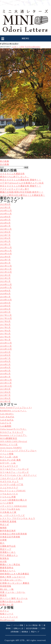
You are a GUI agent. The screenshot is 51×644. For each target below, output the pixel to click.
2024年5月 (5, 220)
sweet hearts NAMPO (11, 448)
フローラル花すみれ (10, 509)
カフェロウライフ (9, 466)
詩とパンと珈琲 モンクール (14, 598)
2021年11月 (6, 269)
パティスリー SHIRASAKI (13, 506)
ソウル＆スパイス (9, 494)
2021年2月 (5, 278)
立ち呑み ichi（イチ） (11, 580)
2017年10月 (6, 318)
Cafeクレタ (6, 423)
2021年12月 (6, 266)
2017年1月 (5, 340)
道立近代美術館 (32, 628)
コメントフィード (9, 617)
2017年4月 (5, 331)
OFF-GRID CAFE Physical (14, 441)
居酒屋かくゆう (8, 552)
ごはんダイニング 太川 (12, 478)
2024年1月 (5, 226)
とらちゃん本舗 (8, 497)
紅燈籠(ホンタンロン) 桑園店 (15, 583)
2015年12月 (6, 380)
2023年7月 (5, 235)
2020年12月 (6, 285)
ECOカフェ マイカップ (12, 432)
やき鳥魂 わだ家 (8, 512)
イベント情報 (7, 454)
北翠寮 (3, 540)
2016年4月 (5, 368)
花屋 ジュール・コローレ (13, 592)
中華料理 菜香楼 (8, 522)
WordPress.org (7, 620)
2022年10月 (6, 254)
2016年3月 (5, 371)
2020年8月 (5, 291)
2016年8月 (5, 355)
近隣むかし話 (7, 605)
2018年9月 (5, 303)
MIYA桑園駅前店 (9, 438)
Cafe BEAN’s (7, 414)
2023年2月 (5, 241)
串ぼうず (4, 525)
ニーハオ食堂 (7, 503)
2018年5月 (5, 312)
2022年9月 (5, 257)
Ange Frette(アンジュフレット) (16, 408)
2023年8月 (5, 232)
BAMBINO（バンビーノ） (13, 411)
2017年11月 (6, 315)
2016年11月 (6, 346)
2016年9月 (5, 352)
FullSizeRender (33, 47)
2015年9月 (5, 389)
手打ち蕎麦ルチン (9, 555)
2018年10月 (6, 300)
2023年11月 (6, 229)
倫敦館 (3, 528)
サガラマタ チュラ (9, 482)
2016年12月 (6, 343)
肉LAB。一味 (7, 589)
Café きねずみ (7, 417)
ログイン (4, 611)
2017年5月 (5, 328)
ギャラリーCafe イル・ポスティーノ (18, 475)
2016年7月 (5, 358)
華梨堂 (3, 595)
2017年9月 (5, 321)
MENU (26, 38)
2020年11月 (6, 288)
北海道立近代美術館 (10, 537)
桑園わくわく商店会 (10, 565)
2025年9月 (5, 204)
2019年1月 (5, 297)
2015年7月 (5, 395)
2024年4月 (5, 223)
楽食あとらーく (8, 571)
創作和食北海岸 (8, 531)
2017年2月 (5, 337)
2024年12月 (6, 211)
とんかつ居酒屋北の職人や (13, 500)
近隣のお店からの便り (11, 602)
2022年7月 (5, 260)
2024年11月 (6, 214)
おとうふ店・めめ (9, 457)
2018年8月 (5, 306)
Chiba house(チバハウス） (13, 429)
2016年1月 (5, 377)
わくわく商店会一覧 (33, 625)
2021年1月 (5, 281)
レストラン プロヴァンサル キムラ (18, 518)
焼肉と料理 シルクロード (13, 577)
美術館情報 (6, 586)
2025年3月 (5, 208)
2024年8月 (5, 217)
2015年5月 (5, 401)
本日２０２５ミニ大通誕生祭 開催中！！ (21, 186)
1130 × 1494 (18, 47)
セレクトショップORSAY (13, 491)
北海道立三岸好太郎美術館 (13, 534)
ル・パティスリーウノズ (12, 515)
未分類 (3, 562)
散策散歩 (4, 558)
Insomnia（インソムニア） (14, 435)
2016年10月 (6, 349)
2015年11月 (6, 383)
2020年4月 (5, 294)
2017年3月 (5, 334)
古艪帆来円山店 (8, 546)
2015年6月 (5, 398)
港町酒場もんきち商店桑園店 (15, 574)
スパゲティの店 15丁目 (12, 485)
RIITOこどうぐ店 (9, 445)
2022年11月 (6, 251)
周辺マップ (6, 549)
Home (8, 625)
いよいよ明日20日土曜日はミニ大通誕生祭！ (23, 195)
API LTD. (20, 640)
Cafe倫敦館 (6, 426)
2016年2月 (5, 374)
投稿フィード (7, 614)
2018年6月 (5, 309)
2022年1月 (5, 263)
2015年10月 (6, 386)
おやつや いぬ (8, 463)
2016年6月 (5, 361)
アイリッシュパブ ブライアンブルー (18, 451)
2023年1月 (5, 244)
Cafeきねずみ (7, 420)
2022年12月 (6, 248)
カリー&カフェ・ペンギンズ (14, 469)
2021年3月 (5, 275)
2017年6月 (5, 325)
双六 (2, 543)
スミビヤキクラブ (9, 488)
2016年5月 (5, 365)
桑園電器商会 (7, 568)
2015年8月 (5, 392)
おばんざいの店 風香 (10, 460)
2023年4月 (5, 238)
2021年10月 (6, 272)
